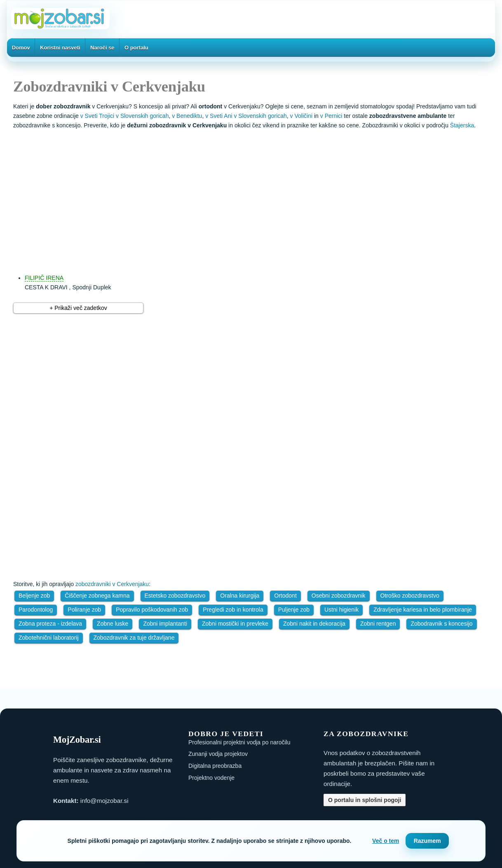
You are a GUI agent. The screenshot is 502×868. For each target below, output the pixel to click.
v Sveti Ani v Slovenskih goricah (246, 116)
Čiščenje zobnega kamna (97, 596)
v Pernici (331, 116)
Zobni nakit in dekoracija (314, 624)
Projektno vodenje (211, 778)
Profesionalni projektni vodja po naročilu (239, 742)
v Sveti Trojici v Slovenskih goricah (125, 116)
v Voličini (301, 116)
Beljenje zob (34, 596)
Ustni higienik (341, 610)
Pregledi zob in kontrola (233, 610)
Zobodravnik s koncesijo (441, 624)
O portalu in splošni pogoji (365, 800)
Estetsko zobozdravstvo (175, 596)
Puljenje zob (294, 610)
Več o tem (386, 841)
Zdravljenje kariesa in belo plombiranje (423, 610)
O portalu (136, 48)
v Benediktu (187, 116)
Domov (21, 48)
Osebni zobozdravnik (339, 596)
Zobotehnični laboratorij (49, 638)
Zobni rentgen (378, 624)
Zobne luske (113, 624)
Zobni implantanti (165, 624)
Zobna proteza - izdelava (50, 624)
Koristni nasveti (60, 48)
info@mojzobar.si (104, 801)
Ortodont (285, 596)
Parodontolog (36, 610)
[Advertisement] (259, 197)
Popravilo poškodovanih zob (152, 610)
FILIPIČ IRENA (44, 278)
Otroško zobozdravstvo (410, 596)
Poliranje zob (84, 610)
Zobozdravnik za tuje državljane (134, 638)
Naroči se (102, 48)
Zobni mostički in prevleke (235, 624)
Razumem (427, 841)
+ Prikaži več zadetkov (78, 308)
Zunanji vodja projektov (218, 754)
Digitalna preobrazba (215, 766)
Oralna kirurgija (240, 596)
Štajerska (462, 125)
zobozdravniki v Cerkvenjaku (112, 584)
